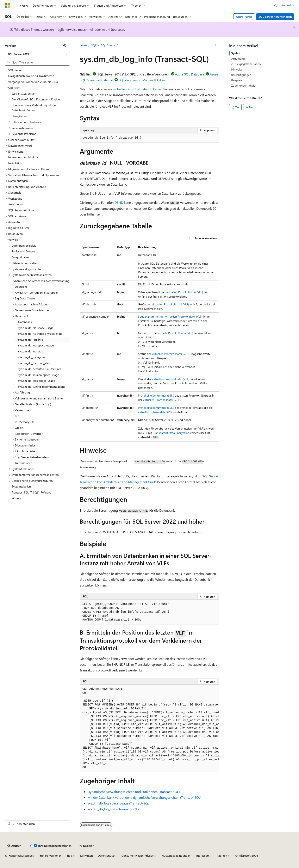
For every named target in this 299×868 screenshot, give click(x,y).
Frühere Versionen (50, 856)
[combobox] (37, 54)
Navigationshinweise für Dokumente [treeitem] (31, 76)
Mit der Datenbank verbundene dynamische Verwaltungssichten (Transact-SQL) (145, 797)
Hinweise (237, 69)
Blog (69, 856)
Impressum (203, 856)
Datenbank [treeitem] (25, 322)
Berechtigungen (241, 75)
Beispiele (237, 80)
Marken (222, 856)
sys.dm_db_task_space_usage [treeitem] (37, 381)
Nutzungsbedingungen (176, 856)
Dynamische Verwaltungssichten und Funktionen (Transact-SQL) (134, 792)
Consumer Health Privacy (138, 856)
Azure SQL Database (190, 74)
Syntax (236, 53)
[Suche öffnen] (275, 6)
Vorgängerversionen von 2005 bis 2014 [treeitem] (33, 82)
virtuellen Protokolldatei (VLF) (135, 89)
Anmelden (288, 5)
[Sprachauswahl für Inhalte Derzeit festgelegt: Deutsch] (14, 846)
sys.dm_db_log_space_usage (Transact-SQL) (119, 803)
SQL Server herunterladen (275, 17)
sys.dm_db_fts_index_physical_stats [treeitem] (40, 334)
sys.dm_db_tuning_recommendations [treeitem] (42, 387)
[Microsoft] (8, 6)
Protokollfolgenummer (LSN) (156, 395)
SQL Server (108, 45)
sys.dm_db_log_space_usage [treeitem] (36, 345)
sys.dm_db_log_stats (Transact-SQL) (113, 809)
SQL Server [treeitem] (15, 70)
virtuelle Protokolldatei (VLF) (175, 333)
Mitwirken (86, 856)
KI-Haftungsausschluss (19, 856)
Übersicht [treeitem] (21, 287)
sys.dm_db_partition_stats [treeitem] (34, 363)
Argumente (238, 58)
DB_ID (119, 202)
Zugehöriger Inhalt (243, 85)
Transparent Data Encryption (171, 433)
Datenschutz (106, 856)
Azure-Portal (244, 17)
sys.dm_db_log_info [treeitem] (31, 340)
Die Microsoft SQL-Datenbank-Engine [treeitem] (36, 99)
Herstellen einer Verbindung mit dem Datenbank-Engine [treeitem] (35, 108)
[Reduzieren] (65, 46)
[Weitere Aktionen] (216, 46)
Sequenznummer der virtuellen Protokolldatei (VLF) (170, 316)
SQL (94, 45)
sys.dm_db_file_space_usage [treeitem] (36, 328)
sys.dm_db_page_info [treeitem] (32, 357)
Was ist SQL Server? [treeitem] (24, 94)
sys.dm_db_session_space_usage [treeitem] (39, 375)
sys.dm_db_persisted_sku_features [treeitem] (40, 369)
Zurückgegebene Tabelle (246, 64)
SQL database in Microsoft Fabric (142, 80)
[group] (150, 728)
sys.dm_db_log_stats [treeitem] (31, 351)
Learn (83, 45)
